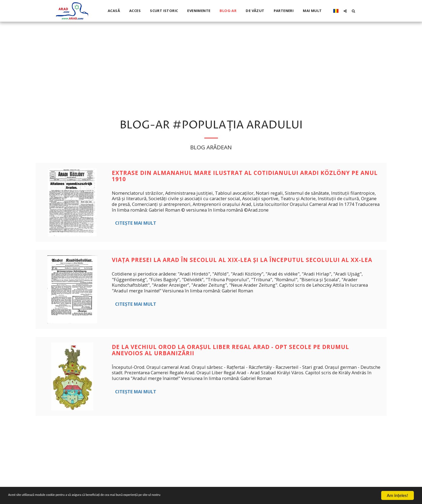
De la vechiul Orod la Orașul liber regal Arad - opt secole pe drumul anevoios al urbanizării (230, 350)
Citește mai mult (136, 223)
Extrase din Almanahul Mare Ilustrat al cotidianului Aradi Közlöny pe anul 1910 (245, 176)
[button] (345, 11)
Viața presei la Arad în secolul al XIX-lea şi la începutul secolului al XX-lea (242, 260)
